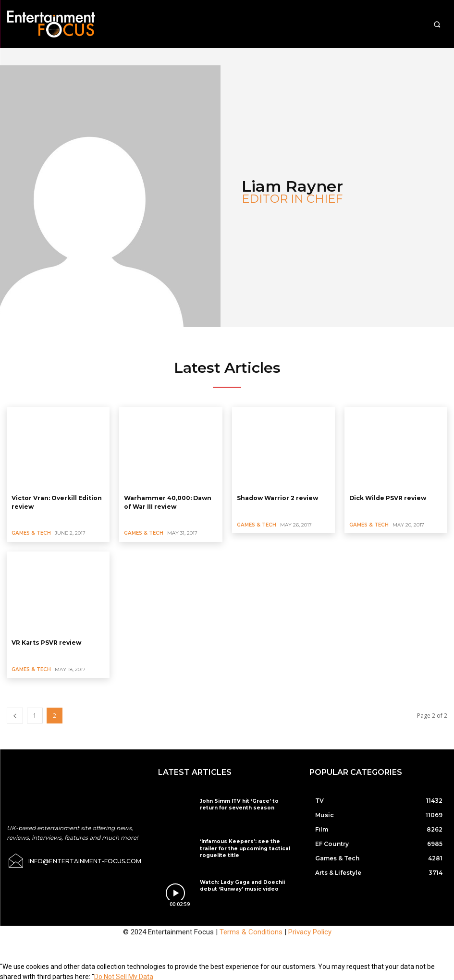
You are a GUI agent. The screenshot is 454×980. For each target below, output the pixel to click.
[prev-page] (15, 714)
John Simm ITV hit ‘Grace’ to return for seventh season (245, 803)
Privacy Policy (310, 931)
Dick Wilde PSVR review (388, 497)
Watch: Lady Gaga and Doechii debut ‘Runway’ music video (240, 884)
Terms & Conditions (251, 931)
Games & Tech (31, 532)
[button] (437, 24)
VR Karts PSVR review (46, 641)
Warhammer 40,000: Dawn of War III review (167, 502)
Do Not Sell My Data (124, 975)
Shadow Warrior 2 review (277, 497)
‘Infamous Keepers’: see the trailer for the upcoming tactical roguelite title (246, 847)
